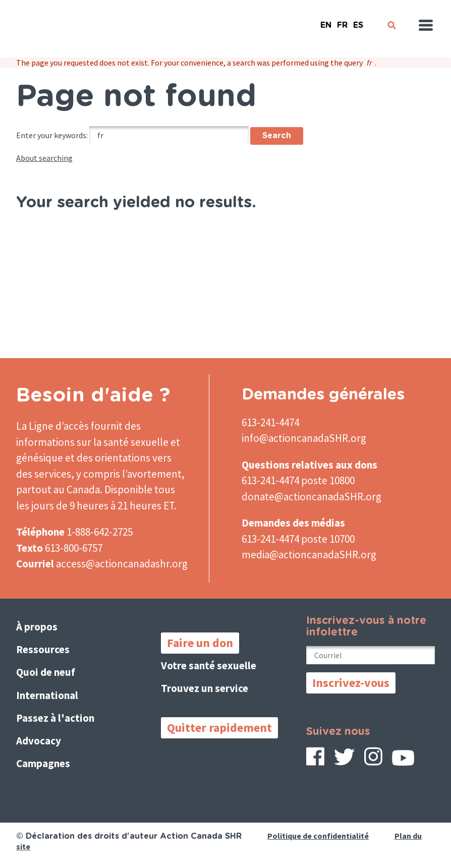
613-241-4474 (270, 422)
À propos (37, 627)
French (342, 21)
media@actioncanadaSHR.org (309, 555)
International (47, 695)
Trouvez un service (205, 688)
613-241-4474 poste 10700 (298, 539)
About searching (44, 158)
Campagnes (43, 763)
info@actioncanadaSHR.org (304, 438)
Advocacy (39, 741)
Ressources (43, 649)
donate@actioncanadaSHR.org (312, 497)
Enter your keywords (51, 135)
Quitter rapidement (219, 728)
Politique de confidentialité (318, 836)
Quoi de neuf (46, 672)
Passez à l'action (55, 718)
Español (358, 21)
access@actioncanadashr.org (122, 564)
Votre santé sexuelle (209, 666)
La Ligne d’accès (52, 426)
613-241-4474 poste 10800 (298, 480)
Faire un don (200, 643)
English (326, 21)
